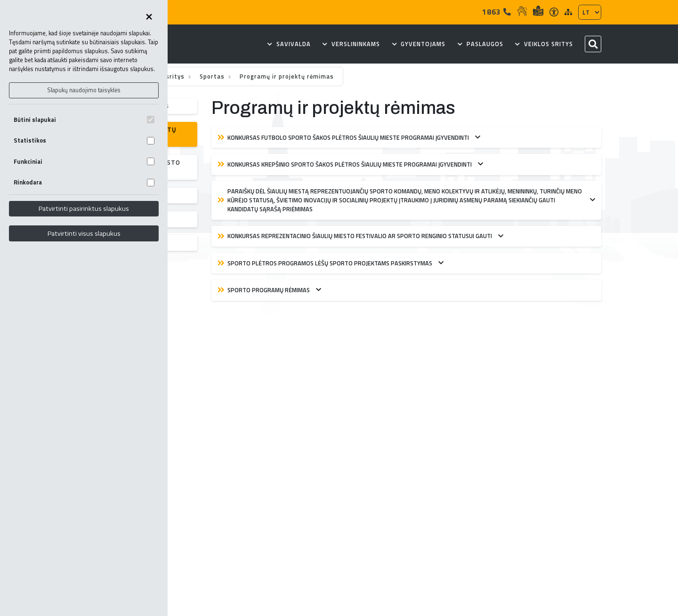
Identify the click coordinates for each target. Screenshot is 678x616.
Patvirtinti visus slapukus (84, 233)
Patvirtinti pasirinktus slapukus (84, 208)
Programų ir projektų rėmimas (287, 76)
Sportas (213, 76)
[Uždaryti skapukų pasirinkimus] (149, 17)
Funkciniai (84, 162)
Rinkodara (84, 182)
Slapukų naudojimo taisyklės (84, 90)
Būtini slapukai (84, 120)
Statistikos (84, 140)
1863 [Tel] (497, 12)
